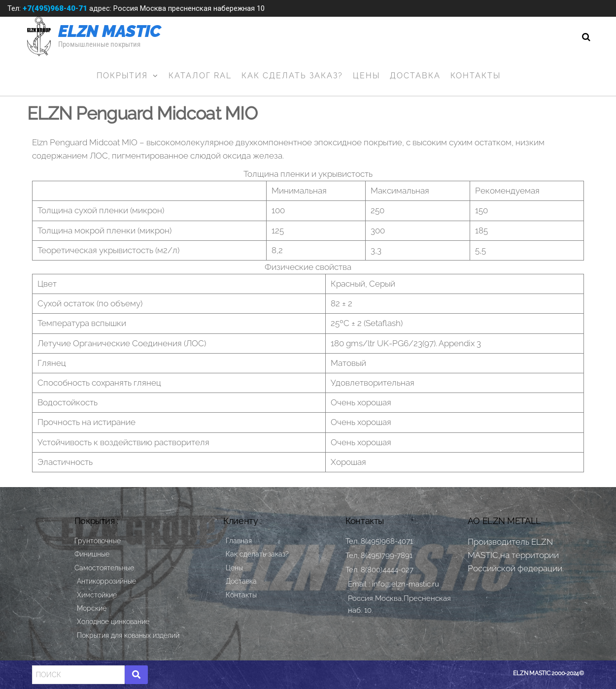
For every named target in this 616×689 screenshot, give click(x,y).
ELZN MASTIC (110, 31)
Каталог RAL (200, 76)
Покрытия (122, 76)
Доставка (415, 76)
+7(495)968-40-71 (55, 8)
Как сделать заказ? (292, 76)
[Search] (78, 675)
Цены (366, 76)
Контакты (476, 76)
